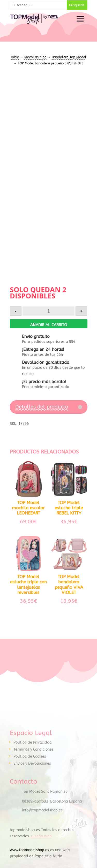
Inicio (15, 57)
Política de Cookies (30, 756)
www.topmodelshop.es (29, 850)
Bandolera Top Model (69, 57)
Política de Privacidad (33, 742)
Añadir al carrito (49, 325)
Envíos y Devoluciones (32, 763)
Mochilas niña (35, 57)
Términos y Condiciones (33, 749)
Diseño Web (41, 836)
